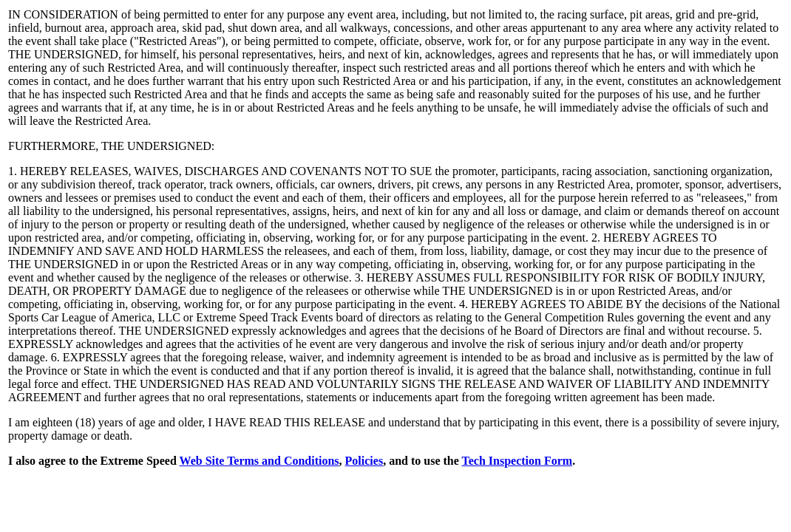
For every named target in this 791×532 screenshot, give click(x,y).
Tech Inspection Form (517, 461)
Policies (364, 461)
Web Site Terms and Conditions (259, 461)
